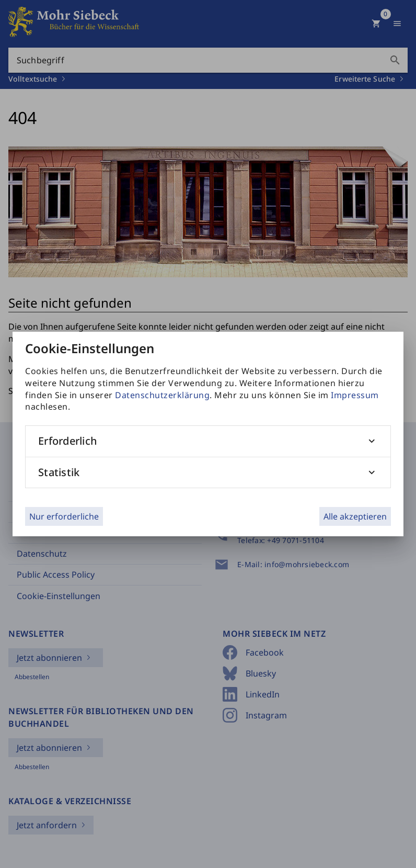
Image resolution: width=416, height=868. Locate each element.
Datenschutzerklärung (162, 395)
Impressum (355, 395)
